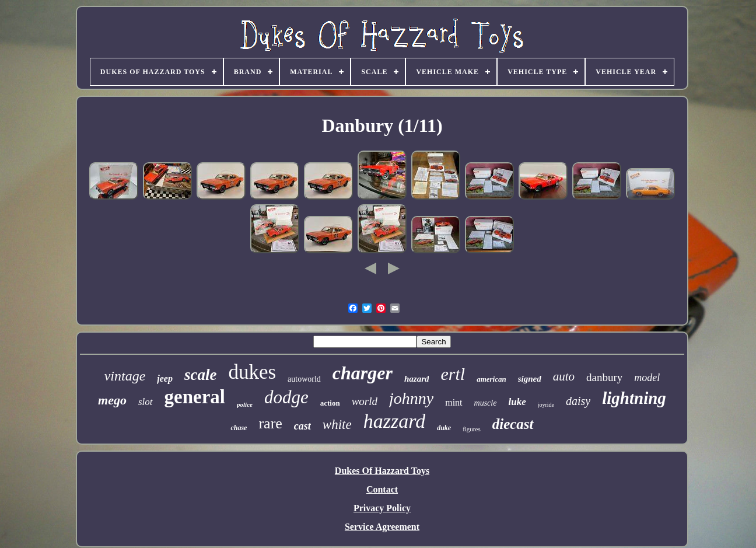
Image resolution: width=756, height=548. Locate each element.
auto (564, 376)
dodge (286, 397)
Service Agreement (382, 527)
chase (239, 428)
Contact (382, 489)
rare (270, 423)
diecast (513, 424)
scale (200, 375)
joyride (546, 405)
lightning (634, 398)
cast (302, 426)
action (330, 403)
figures (472, 429)
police (245, 404)
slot (146, 402)
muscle (486, 403)
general (195, 397)
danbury (604, 377)
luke (517, 402)
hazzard (394, 421)
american (491, 379)
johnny (411, 398)
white (337, 425)
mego (112, 400)
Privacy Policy (382, 508)
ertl (453, 374)
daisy (578, 401)
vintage (125, 376)
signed (530, 379)
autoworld (304, 379)
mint (454, 402)
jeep (165, 378)
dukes (252, 372)
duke (444, 428)
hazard (417, 379)
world (365, 401)
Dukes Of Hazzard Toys (382, 471)
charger (363, 373)
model (647, 378)
